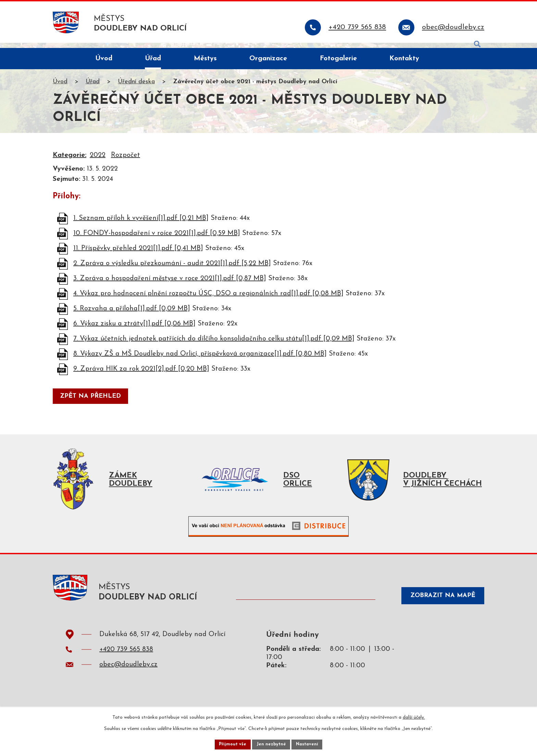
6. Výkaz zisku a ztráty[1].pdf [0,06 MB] (134, 329)
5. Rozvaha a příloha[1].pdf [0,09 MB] (132, 314)
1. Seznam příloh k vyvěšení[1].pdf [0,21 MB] (141, 223)
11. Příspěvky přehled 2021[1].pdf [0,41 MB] (138, 253)
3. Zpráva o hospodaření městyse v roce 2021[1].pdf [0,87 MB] (170, 284)
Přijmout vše (230, 743)
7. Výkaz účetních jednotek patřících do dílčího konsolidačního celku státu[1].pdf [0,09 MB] (214, 344)
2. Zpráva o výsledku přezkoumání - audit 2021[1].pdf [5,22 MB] (172, 269)
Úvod (60, 87)
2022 (98, 161)
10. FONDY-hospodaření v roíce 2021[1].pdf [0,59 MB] (157, 238)
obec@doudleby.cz (128, 675)
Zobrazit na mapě (438, 605)
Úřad (93, 87)
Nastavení (309, 743)
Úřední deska (136, 87)
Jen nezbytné (271, 743)
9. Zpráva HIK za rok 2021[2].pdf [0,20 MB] (141, 374)
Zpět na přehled (92, 402)
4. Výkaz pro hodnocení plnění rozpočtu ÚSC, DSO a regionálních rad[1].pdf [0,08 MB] (208, 299)
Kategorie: (70, 161)
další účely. (414, 716)
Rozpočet (126, 161)
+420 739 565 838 (126, 660)
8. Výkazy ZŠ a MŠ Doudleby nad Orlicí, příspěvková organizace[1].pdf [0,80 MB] (200, 359)
